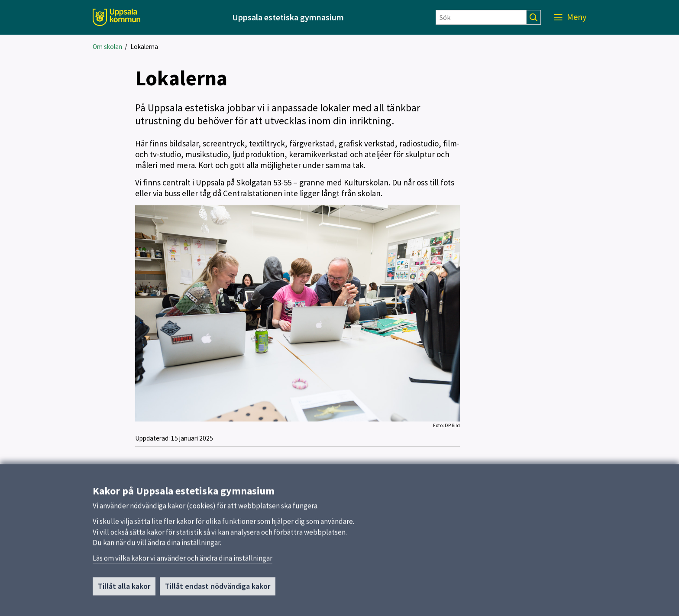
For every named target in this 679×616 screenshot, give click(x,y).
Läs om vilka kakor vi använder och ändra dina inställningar (183, 561)
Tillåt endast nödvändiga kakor (218, 589)
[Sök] (481, 17)
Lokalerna (144, 47)
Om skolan (107, 47)
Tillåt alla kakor (124, 589)
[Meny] (570, 17)
